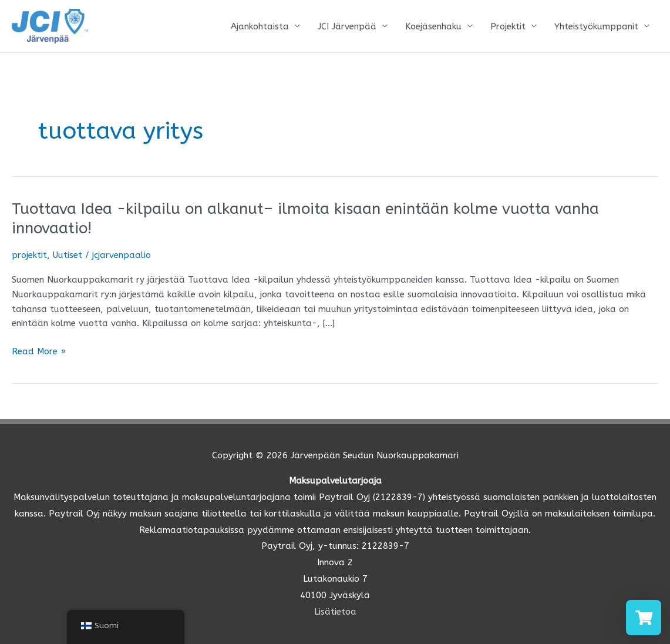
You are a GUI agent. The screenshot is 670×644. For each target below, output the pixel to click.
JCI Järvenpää (347, 26)
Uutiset (68, 255)
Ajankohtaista (260, 26)
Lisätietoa (335, 612)
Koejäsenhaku (433, 26)
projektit (29, 255)
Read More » (39, 352)
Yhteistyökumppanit (596, 26)
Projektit (508, 26)
